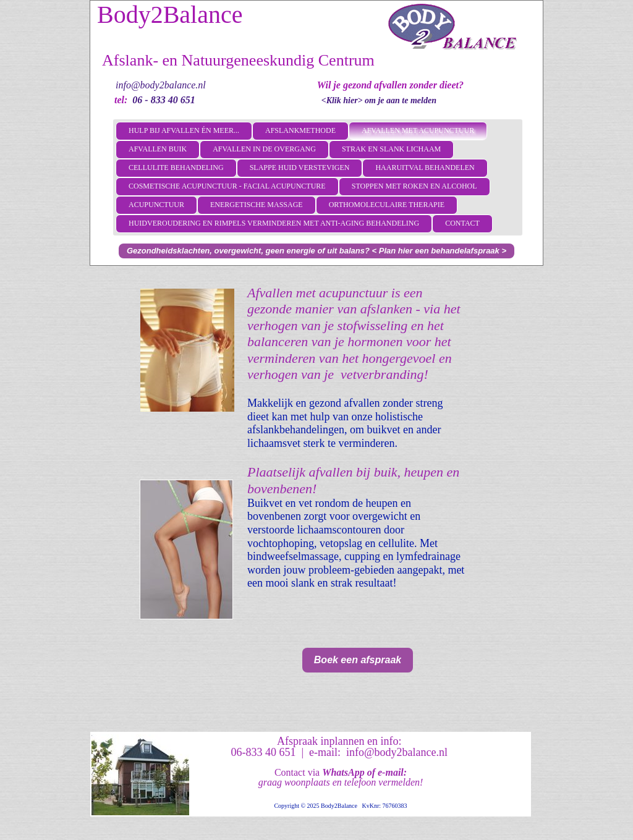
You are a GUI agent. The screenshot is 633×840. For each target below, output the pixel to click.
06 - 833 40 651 (164, 100)
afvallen (362, 403)
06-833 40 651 (263, 752)
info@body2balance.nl (161, 85)
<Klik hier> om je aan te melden (379, 100)
